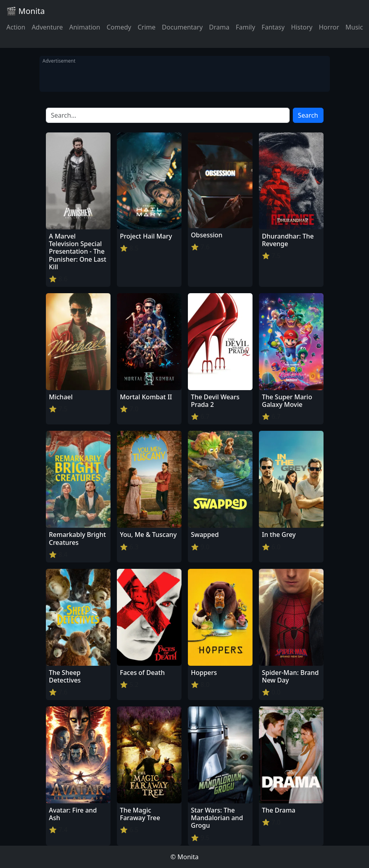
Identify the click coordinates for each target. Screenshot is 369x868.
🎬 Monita (26, 11)
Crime (147, 27)
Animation (85, 27)
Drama (219, 27)
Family (246, 27)
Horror (329, 27)
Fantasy (273, 27)
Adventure (47, 27)
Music (354, 27)
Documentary (182, 27)
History (302, 27)
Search (308, 115)
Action (16, 27)
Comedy (119, 27)
